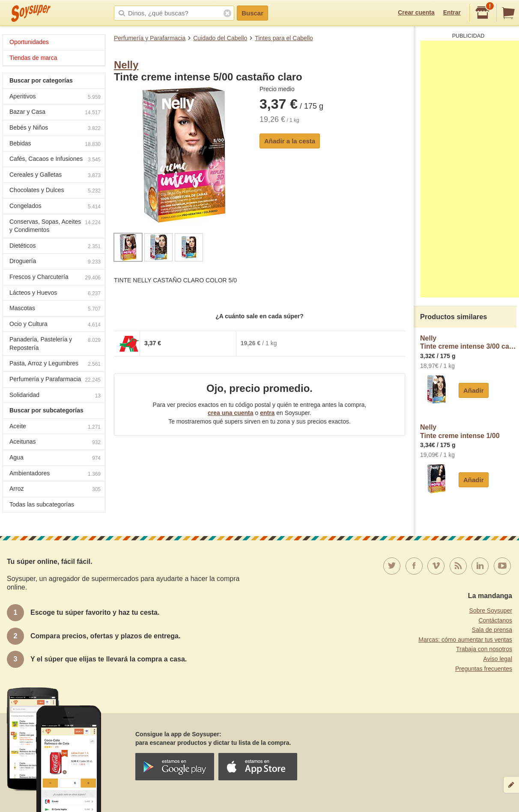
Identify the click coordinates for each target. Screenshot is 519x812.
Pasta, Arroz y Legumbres (55, 364)
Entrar (452, 12)
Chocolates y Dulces (55, 191)
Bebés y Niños (55, 129)
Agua (55, 458)
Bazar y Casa (55, 113)
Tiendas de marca (33, 58)
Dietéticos (55, 247)
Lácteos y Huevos (55, 294)
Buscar (252, 13)
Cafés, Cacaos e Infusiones (55, 160)
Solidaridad (55, 396)
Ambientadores (55, 474)
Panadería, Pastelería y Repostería (55, 344)
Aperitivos (55, 97)
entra (267, 413)
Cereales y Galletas (55, 176)
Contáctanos (495, 620)
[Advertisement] (470, 169)
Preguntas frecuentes (484, 669)
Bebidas (55, 144)
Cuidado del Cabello (220, 38)
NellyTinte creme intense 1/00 (460, 431)
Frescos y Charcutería (55, 278)
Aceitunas (55, 443)
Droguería (55, 262)
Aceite (55, 427)
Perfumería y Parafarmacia (150, 38)
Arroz (55, 490)
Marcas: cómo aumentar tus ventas (465, 640)
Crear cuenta (416, 12)
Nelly (126, 65)
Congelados (55, 207)
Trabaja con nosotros (484, 649)
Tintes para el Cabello (284, 38)
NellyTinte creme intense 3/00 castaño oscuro (468, 342)
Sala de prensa (492, 630)
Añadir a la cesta (290, 141)
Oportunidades (29, 42)
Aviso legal (498, 659)
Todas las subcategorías (42, 504)
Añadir (474, 390)
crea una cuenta (231, 413)
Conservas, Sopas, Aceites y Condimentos (55, 226)
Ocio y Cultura (55, 325)
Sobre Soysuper (491, 610)
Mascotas (55, 309)
